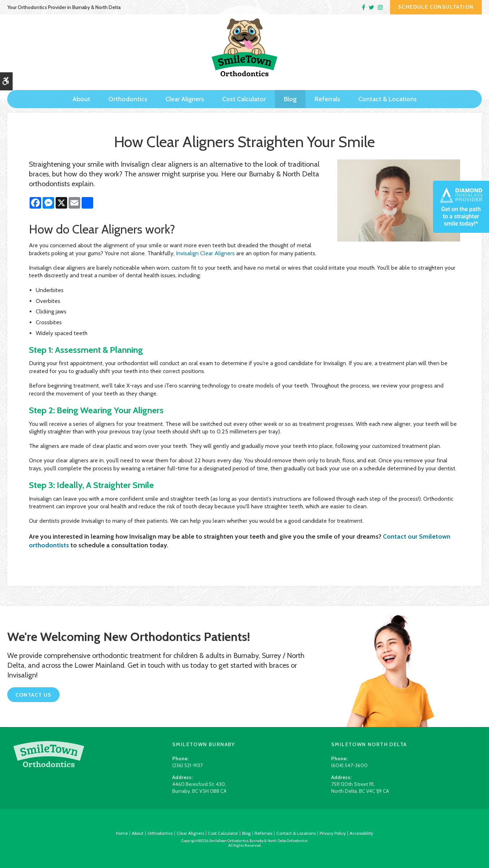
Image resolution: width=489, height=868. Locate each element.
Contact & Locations (388, 93)
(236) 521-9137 (187, 765)
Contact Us (34, 695)
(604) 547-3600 (349, 765)
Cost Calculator (244, 93)
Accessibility (361, 833)
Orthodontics (128, 93)
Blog (290, 93)
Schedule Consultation (436, 7)
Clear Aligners (185, 93)
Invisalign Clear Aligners (205, 253)
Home (122, 833)
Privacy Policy (333, 833)
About (81, 93)
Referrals (327, 93)
